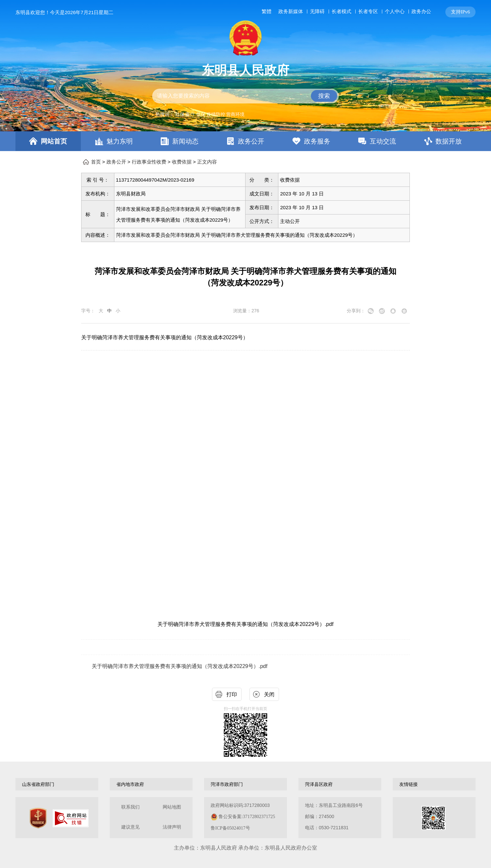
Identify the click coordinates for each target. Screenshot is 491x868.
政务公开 (251, 141)
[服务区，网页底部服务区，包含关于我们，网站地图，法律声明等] (245, 818)
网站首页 (54, 141)
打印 (232, 694)
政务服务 (317, 141)
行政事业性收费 (149, 162)
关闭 (269, 694)
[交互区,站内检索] (245, 96)
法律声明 (172, 827)
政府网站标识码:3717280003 (243, 817)
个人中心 (395, 11)
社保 (180, 114)
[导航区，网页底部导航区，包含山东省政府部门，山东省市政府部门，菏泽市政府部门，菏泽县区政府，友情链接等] (245, 784)
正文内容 (207, 162)
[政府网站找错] (71, 818)
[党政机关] (38, 818)
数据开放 (449, 141)
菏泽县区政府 (319, 784)
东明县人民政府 (245, 70)
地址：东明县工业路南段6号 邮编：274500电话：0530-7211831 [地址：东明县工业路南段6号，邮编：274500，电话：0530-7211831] (334, 816)
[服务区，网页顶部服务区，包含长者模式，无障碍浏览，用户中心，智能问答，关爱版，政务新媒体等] (367, 12)
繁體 (267, 11)
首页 (96, 162)
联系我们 (130, 807)
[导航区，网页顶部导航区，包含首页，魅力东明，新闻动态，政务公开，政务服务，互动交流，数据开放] (245, 141)
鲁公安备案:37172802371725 (247, 817)
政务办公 (421, 11)
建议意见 (130, 827)
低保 (201, 114)
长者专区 (368, 11)
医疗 (190, 114)
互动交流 (383, 141)
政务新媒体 (291, 11)
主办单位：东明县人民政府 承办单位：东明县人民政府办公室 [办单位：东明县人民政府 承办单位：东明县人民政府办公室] (245, 848)
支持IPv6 (460, 12)
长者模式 (341, 11)
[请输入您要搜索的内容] (245, 96)
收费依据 (182, 162)
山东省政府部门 (38, 784)
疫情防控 (216, 114)
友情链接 (409, 784)
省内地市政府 (130, 784)
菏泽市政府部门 (227, 784)
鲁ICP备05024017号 (230, 828)
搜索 (324, 96)
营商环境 (235, 114)
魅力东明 (120, 141)
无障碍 (317, 11)
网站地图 (172, 807)
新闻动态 (185, 141)
